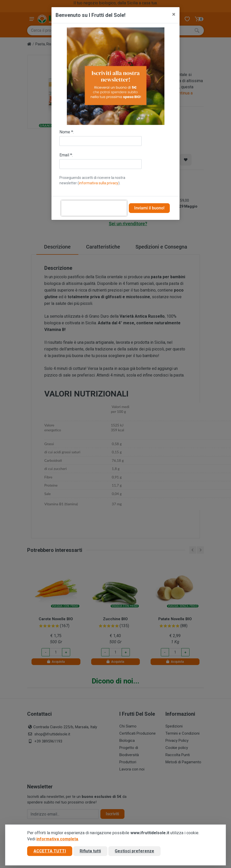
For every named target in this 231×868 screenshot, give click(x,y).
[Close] (174, 14)
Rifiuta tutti (90, 851)
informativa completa (57, 839)
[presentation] (94, 208)
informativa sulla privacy (99, 183)
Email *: (66, 155)
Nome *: (67, 132)
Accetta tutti (50, 851)
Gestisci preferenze (134, 851)
